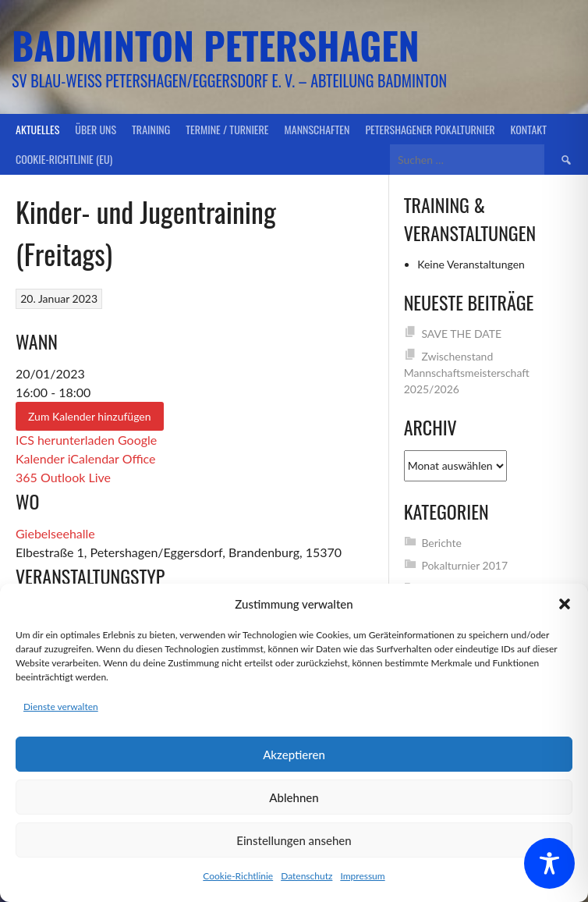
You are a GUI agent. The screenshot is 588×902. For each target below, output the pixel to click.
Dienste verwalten (61, 707)
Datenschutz (306, 876)
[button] (565, 604)
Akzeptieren (294, 755)
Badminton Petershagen (216, 45)
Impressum (362, 876)
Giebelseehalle (55, 533)
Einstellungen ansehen (294, 840)
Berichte (441, 543)
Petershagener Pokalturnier (430, 129)
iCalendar (94, 458)
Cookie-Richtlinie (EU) (64, 159)
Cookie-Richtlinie (238, 876)
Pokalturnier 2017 (464, 565)
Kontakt (529, 129)
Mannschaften (317, 129)
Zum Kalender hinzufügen (90, 416)
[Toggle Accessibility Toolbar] (549, 863)
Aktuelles (37, 129)
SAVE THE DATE (461, 334)
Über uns (96, 129)
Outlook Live (76, 477)
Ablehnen (294, 797)
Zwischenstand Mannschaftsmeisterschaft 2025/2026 (467, 373)
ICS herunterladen (65, 440)
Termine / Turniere (227, 129)
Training (151, 129)
